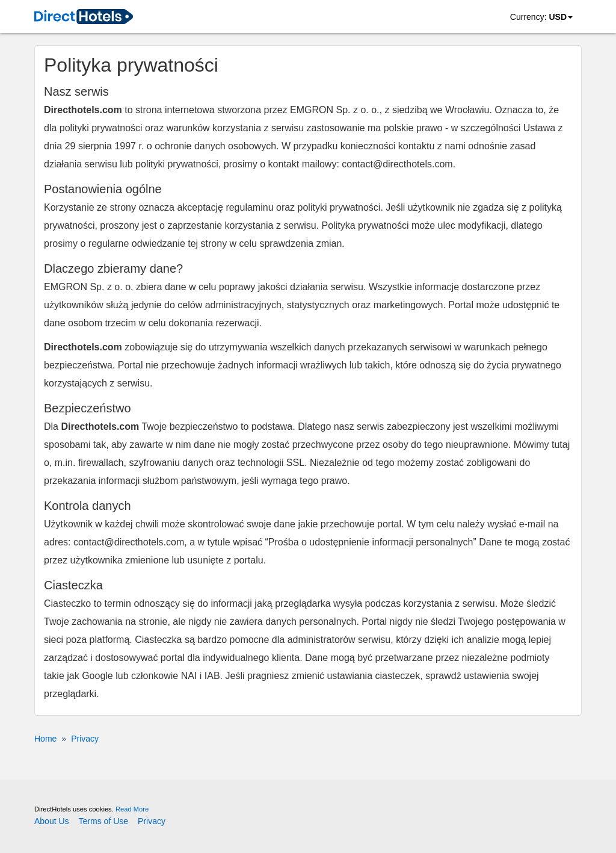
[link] (84, 17)
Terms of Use (103, 821)
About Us (52, 821)
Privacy (152, 821)
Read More (132, 809)
